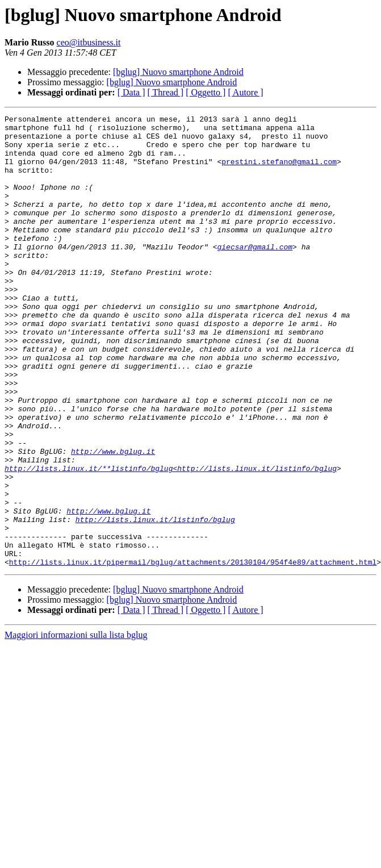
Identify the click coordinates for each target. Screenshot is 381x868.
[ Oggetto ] (206, 92)
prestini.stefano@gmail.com (279, 172)
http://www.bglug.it (113, 519)
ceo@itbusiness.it (89, 42)
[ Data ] (131, 92)
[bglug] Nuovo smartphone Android (178, 72)
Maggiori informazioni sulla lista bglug (76, 725)
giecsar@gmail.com (255, 274)
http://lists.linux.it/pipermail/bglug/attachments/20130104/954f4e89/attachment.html (193, 652)
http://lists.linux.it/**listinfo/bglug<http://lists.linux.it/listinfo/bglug (171, 540)
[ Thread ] (166, 92)
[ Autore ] (245, 92)
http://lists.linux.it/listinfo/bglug (155, 601)
